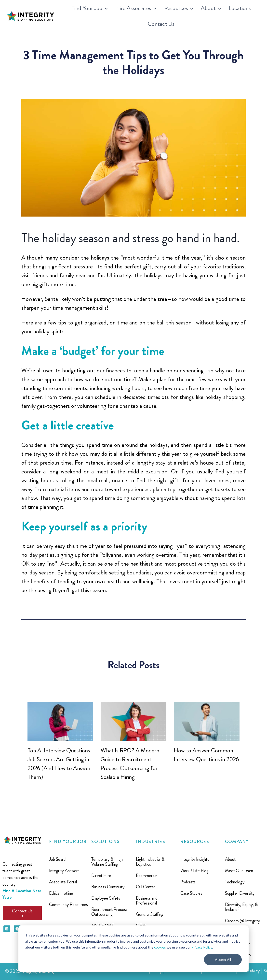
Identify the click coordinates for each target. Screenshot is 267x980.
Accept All (223, 959)
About (230, 859)
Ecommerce (146, 876)
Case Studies (191, 893)
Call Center (146, 887)
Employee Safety (106, 898)
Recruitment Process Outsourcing (109, 912)
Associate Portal (63, 882)
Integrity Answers (64, 871)
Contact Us (161, 24)
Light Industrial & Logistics (150, 862)
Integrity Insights (195, 859)
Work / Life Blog (194, 871)
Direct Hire (101, 876)
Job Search (58, 859)
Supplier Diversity (240, 893)
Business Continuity (108, 887)
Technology (235, 882)
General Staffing (150, 914)
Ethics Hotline (61, 893)
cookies (160, 947)
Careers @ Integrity (242, 921)
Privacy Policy (202, 947)
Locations (240, 8)
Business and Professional (147, 901)
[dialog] (133, 949)
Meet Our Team (239, 871)
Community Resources (68, 905)
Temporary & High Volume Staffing (107, 862)
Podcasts (188, 882)
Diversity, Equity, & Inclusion (241, 907)
